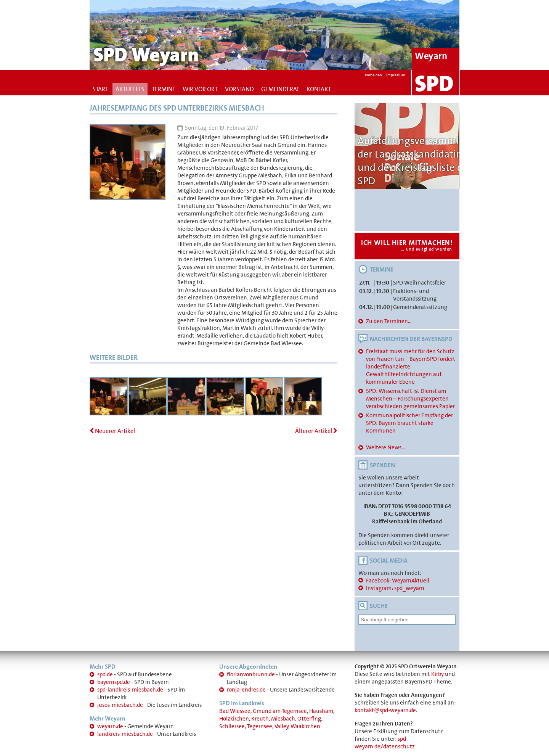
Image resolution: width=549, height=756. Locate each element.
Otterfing (309, 719)
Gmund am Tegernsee (280, 711)
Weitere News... (385, 447)
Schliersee (232, 726)
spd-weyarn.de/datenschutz (385, 743)
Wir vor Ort (200, 89)
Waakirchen (305, 726)
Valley (282, 726)
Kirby (437, 674)
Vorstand (239, 89)
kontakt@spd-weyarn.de (385, 710)
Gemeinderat (280, 89)
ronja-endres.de (246, 690)
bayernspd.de (114, 682)
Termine (164, 89)
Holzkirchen (234, 719)
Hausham (321, 711)
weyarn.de (110, 726)
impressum (396, 75)
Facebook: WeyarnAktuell (398, 581)
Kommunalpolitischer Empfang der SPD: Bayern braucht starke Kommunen (409, 423)
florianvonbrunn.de (251, 674)
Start (100, 89)
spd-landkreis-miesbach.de (130, 690)
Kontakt (319, 89)
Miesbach (283, 719)
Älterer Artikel (316, 431)
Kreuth (260, 719)
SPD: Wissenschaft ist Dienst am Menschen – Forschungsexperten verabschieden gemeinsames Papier (410, 399)
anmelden (373, 75)
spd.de (105, 674)
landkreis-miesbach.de (125, 734)
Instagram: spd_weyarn (395, 588)
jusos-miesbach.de (120, 705)
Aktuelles (130, 89)
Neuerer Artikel (112, 431)
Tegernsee (260, 726)
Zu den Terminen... (389, 321)
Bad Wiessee (235, 711)
